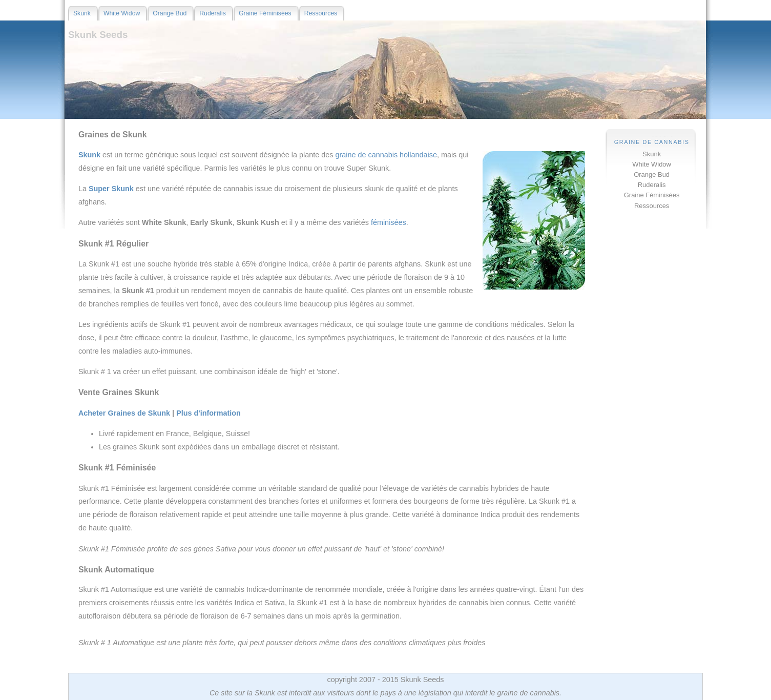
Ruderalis (652, 185)
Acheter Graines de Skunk (124, 413)
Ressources (652, 206)
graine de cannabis (367, 155)
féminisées (389, 222)
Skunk (652, 154)
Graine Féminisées (652, 195)
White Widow (652, 164)
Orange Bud (652, 174)
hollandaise (418, 155)
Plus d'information (209, 413)
